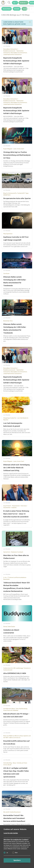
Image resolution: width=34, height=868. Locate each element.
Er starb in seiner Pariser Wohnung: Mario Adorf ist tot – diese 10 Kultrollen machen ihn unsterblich (16, 514)
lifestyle (17, 9)
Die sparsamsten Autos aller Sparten (17, 198)
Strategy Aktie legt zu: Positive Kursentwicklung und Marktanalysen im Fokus (17, 155)
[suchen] (9, 3)
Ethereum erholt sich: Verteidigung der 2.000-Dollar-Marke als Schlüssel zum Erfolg (17, 468)
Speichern (17, 860)
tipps (25, 9)
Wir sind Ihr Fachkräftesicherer (12, 812)
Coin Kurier (6, 274)
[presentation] (32, 9)
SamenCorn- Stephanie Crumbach (13, 552)
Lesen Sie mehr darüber (11, 833)
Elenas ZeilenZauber (9, 627)
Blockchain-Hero (8, 321)
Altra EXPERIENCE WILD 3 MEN (15, 673)
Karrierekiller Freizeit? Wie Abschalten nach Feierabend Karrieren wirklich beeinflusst (14, 818)
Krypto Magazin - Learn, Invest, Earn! (14, 149)
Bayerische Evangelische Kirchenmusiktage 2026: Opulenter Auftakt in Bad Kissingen (16, 61)
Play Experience (8, 234)
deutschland (7, 9)
